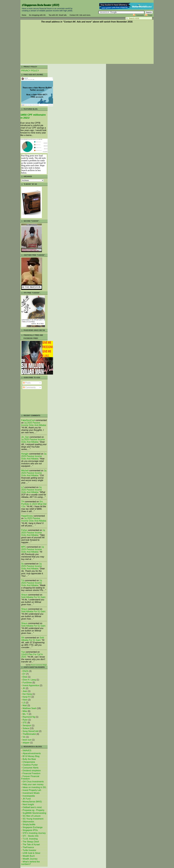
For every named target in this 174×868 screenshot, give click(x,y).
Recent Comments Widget (39, 665)
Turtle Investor (29, 850)
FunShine (27, 683)
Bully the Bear (29, 759)
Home (24, 15)
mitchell (25, 471)
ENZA (25, 671)
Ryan (25, 720)
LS (24, 703)
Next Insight (28, 804)
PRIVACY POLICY (30, 71)
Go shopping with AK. (37, 15)
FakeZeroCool (28, 420)
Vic (24, 737)
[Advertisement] (87, 44)
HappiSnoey (27, 516)
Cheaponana (29, 762)
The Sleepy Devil (31, 842)
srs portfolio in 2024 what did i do (34, 504)
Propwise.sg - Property (33, 810)
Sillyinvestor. (29, 822)
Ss (22, 564)
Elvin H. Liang (29, 680)
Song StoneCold (30, 731)
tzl (23, 580)
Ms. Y (25, 714)
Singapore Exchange (33, 827)
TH (23, 502)
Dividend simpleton (32, 771)
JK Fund (27, 799)
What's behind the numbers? (30, 863)
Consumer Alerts (31, 768)
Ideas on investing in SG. (35, 787)
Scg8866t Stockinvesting (34, 813)
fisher (24, 530)
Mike (25, 711)
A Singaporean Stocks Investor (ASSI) (41, 5)
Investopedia (29, 796)
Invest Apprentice (31, 685)
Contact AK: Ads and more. (80, 15)
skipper (26, 743)
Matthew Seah (29, 708)
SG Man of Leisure (32, 816)
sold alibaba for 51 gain (33, 597)
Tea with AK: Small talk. (58, 15)
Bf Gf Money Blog (31, 756)
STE (25, 723)
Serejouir (27, 725)
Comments (140, 15)
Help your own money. (33, 784)
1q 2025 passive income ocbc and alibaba (34, 424)
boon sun (27, 740)
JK (24, 688)
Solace (26, 728)
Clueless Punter (30, 765)
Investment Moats (31, 793)
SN (23, 638)
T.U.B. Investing (30, 839)
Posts (150, 15)
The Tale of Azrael (31, 845)
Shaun (24, 595)
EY (24, 674)
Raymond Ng (29, 717)
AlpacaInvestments (32, 753)
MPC (24, 547)
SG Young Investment (33, 819)
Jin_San (25, 437)
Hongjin (25, 454)
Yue (23, 652)
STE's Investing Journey (34, 833)
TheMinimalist (29, 734)
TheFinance (28, 847)
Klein (25, 700)
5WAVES (27, 751)
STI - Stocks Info (31, 836)
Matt (25, 705)
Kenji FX (27, 697)
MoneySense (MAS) (32, 802)
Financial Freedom (31, 773)
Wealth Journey (30, 859)
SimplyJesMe (29, 824)
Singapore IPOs (30, 830)
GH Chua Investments (33, 782)
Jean (25, 691)
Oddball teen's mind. (32, 807)
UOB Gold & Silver (31, 853)
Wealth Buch (29, 856)
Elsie (25, 677)
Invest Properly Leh (32, 790)
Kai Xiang (27, 694)
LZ (22, 487)
